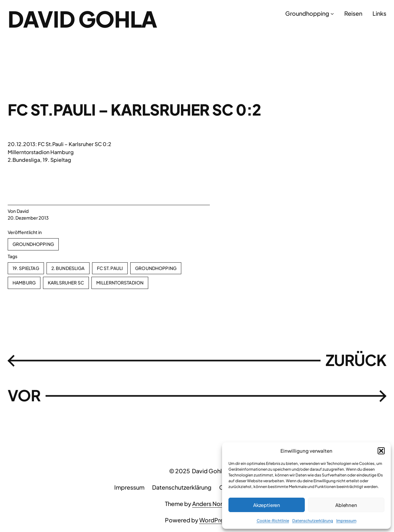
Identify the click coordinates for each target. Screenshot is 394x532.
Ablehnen (346, 505)
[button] (381, 451)
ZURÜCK (356, 360)
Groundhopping (33, 244)
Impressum (346, 521)
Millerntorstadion (120, 283)
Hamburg (24, 283)
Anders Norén (211, 504)
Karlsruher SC (66, 283)
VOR (24, 395)
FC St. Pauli (110, 268)
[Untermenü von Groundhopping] (332, 14)
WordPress (214, 520)
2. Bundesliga (68, 268)
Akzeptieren (267, 505)
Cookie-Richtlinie (273, 521)
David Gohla (82, 19)
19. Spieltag (26, 268)
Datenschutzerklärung (313, 521)
